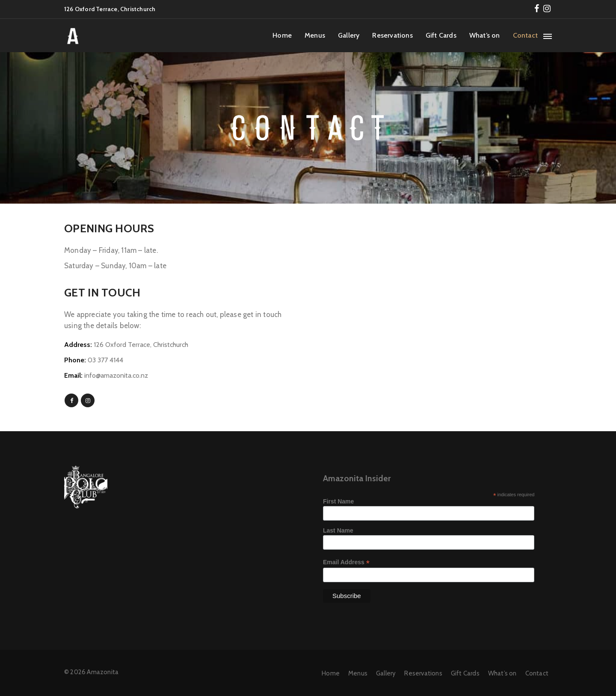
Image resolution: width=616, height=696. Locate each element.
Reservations (392, 35)
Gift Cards (441, 35)
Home (282, 35)
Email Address (346, 562)
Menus (315, 35)
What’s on (485, 35)
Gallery (349, 35)
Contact (525, 35)
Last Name (338, 530)
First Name (338, 501)
